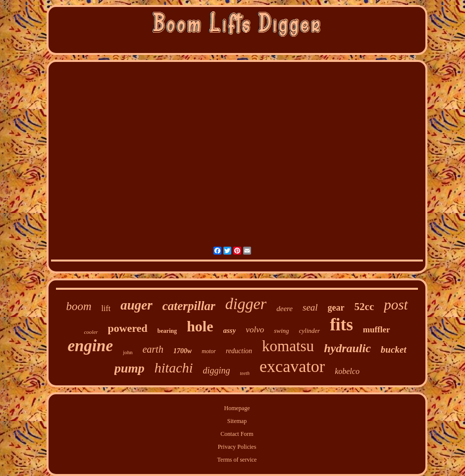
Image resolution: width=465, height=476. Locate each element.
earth (153, 349)
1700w (182, 351)
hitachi (174, 368)
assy (230, 330)
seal (310, 307)
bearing (167, 331)
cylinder (310, 331)
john (128, 352)
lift (106, 308)
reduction (239, 351)
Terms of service (237, 460)
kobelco (347, 371)
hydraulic (347, 348)
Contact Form (237, 434)
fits (341, 325)
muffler (377, 330)
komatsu (288, 346)
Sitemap (237, 421)
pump (129, 368)
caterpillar (189, 306)
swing (281, 331)
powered (128, 328)
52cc (364, 307)
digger (246, 304)
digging (217, 370)
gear (336, 308)
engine (90, 346)
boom (78, 306)
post (396, 305)
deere (284, 309)
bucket (394, 349)
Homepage (237, 408)
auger (136, 305)
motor (209, 351)
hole (200, 326)
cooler (91, 332)
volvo (255, 330)
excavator (292, 366)
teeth (245, 373)
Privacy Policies (237, 447)
